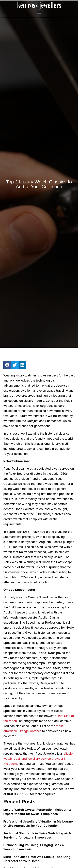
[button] (39, 13)
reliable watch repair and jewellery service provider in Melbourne (38, 759)
